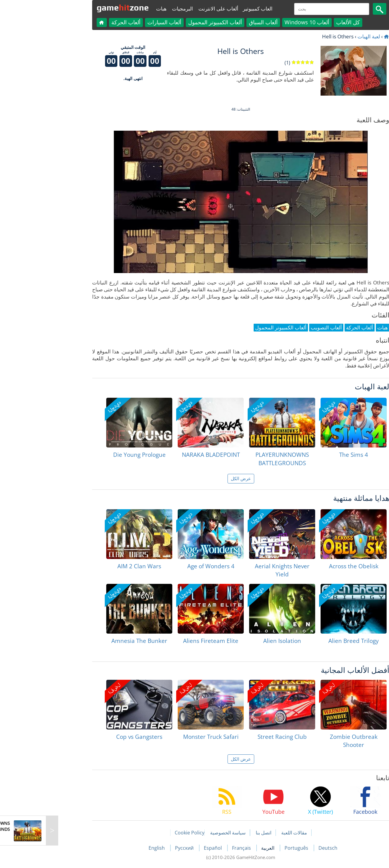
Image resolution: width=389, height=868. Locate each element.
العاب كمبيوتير (211, 9)
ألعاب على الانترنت (172, 9)
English (111, 848)
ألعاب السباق (217, 22)
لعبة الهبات (323, 36)
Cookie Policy (143, 833)
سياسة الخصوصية (182, 833)
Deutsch (282, 848)
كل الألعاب (302, 22)
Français (196, 848)
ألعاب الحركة (80, 22)
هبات (115, 9)
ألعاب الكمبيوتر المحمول (169, 22)
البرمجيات (136, 9)
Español (167, 848)
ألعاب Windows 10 (261, 22)
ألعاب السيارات (118, 22)
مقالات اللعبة (248, 833)
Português (251, 848)
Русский (139, 848)
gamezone (77, 7)
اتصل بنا (217, 833)
